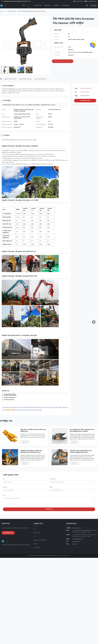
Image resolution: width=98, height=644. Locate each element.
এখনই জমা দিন (49, 510)
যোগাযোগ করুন (65, 5)
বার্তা (4, 495)
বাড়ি (24, 5)
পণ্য (29, 5)
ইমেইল (51, 487)
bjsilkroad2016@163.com (91, 1)
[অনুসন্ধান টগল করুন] (87, 6)
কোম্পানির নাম (53, 479)
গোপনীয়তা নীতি (37, 549)
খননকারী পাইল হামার (12, 11)
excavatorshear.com (77, 529)
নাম (4, 479)
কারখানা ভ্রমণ (47, 5)
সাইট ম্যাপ (36, 545)
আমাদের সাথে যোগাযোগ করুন (40, 541)
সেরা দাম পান (25, 442)
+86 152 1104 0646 (85, 92)
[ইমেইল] (94, 322)
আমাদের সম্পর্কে (37, 5)
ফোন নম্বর (5, 487)
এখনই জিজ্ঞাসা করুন (85, 101)
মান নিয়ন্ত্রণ (56, 5)
